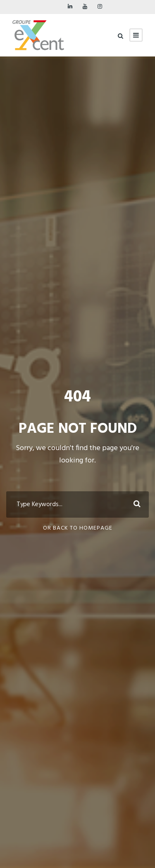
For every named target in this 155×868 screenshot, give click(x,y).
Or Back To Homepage (78, 528)
